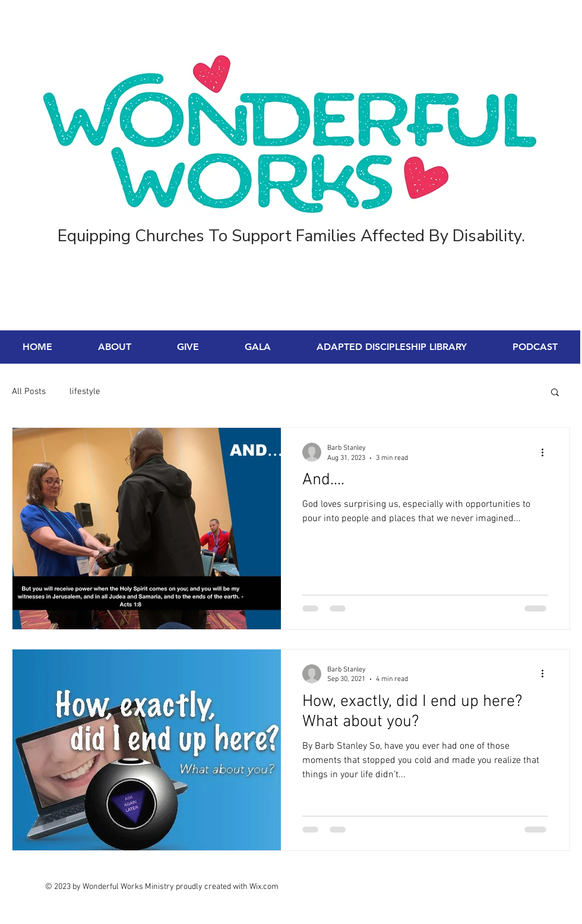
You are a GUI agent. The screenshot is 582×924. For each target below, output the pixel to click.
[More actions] (546, 452)
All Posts (29, 392)
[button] (555, 393)
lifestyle (85, 392)
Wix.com (264, 887)
